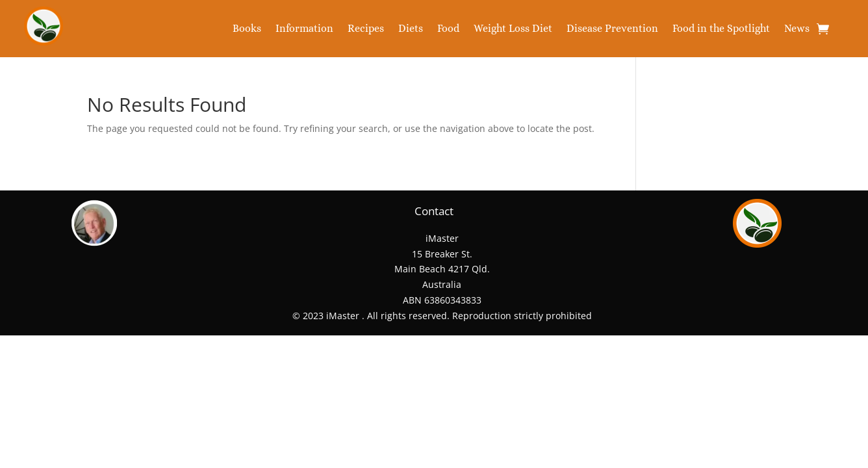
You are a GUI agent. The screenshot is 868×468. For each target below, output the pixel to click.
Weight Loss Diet (513, 29)
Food (448, 29)
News (797, 29)
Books (247, 29)
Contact (434, 211)
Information (304, 29)
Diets (411, 29)
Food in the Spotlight (721, 29)
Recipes (366, 29)
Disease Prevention (612, 29)
